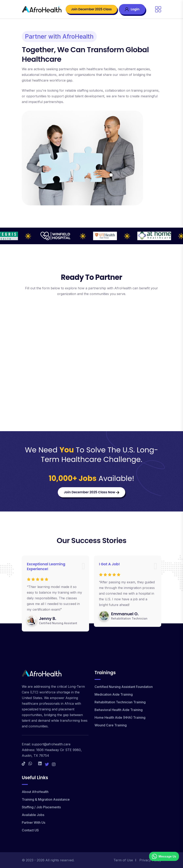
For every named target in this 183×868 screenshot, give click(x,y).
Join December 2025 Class (91, 9)
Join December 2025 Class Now (91, 492)
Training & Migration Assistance (46, 799)
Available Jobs (33, 815)
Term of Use (123, 860)
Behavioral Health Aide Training (119, 710)
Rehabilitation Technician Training (120, 702)
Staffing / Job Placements (41, 807)
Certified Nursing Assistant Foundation (124, 687)
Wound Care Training (111, 725)
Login (132, 9)
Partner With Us (34, 822)
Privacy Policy (150, 860)
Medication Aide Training (114, 694)
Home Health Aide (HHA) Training (120, 717)
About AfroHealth (35, 792)
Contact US (30, 830)
